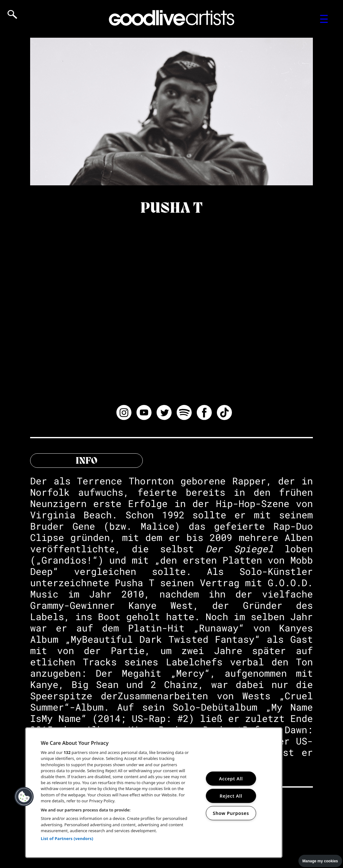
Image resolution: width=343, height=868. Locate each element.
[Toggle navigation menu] (324, 19)
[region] (154, 793)
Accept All (231, 779)
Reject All (231, 796)
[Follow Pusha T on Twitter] (164, 413)
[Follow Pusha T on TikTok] (224, 413)
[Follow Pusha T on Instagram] (124, 413)
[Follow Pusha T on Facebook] (204, 413)
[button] (24, 797)
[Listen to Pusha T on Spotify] (184, 413)
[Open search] (12, 14)
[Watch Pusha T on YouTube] (144, 413)
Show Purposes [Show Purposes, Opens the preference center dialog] (231, 813)
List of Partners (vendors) (67, 838)
